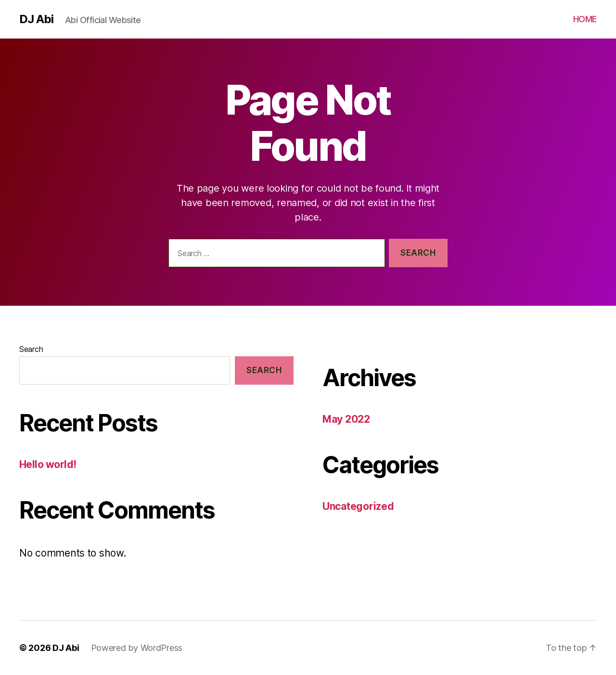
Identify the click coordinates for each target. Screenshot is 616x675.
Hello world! (48, 464)
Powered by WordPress (137, 648)
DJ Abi (36, 19)
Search (31, 349)
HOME (585, 19)
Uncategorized (358, 506)
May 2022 (346, 419)
